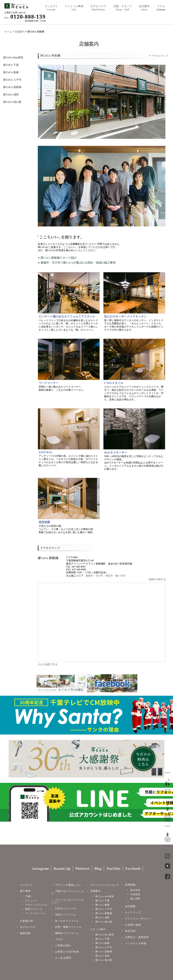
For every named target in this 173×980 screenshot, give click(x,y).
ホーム (8, 32)
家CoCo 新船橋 (12, 87)
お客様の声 (27, 921)
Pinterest (82, 869)
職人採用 (135, 899)
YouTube (114, 869)
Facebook (133, 869)
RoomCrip (62, 869)
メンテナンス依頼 (136, 943)
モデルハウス (28, 927)
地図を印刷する (157, 579)
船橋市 (90, 576)
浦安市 (109, 576)
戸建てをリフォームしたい (68, 892)
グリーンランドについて (105, 885)
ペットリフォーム (35, 913)
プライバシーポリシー (138, 919)
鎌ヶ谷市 (120, 576)
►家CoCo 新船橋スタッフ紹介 (57, 258)
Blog (98, 869)
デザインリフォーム (36, 905)
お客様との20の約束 (67, 952)
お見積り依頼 (133, 925)
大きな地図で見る (48, 664)
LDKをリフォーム (66, 908)
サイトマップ (133, 913)
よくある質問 (63, 958)
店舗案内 (20, 32)
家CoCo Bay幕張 (13, 57)
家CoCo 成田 (11, 94)
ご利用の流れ (63, 946)
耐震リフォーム (34, 909)
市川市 (99, 576)
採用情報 (130, 885)
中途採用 (135, 894)
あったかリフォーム (67, 921)
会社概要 (130, 906)
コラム (161, 8)
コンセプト (51, 8)
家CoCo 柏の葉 (12, 102)
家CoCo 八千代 (12, 80)
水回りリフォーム (66, 915)
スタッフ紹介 (98, 929)
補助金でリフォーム (67, 933)
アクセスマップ (160, 56)
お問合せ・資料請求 (137, 937)
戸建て (29, 896)
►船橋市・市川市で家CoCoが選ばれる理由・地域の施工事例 (77, 263)
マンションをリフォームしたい (68, 901)
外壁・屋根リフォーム (68, 927)
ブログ (59, 939)
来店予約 (130, 931)
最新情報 (25, 933)
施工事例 (25, 891)
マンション (31, 901)
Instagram (41, 869)
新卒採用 (135, 890)
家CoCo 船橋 (11, 72)
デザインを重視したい (68, 885)
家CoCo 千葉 (11, 65)
